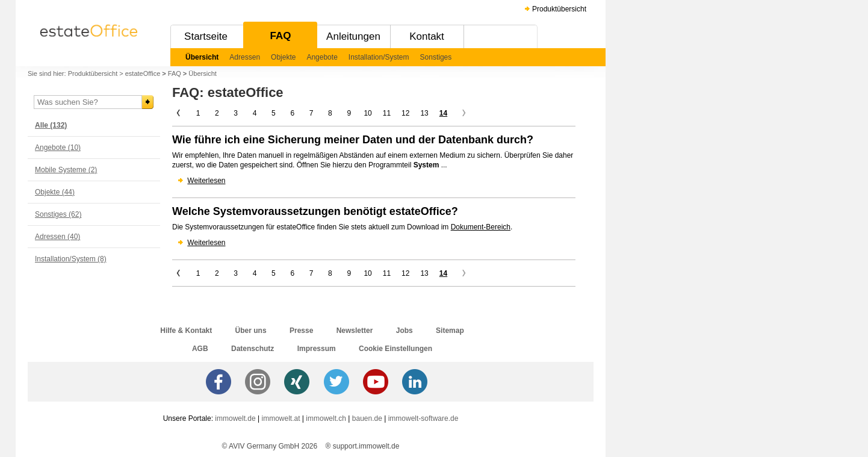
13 (424, 113)
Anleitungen (353, 36)
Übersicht (202, 57)
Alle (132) (51, 125)
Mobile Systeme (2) (66, 170)
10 (367, 113)
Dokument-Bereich (481, 227)
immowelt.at (281, 418)
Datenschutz (253, 349)
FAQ (281, 36)
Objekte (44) (55, 192)
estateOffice (143, 73)
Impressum (317, 349)
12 (405, 113)
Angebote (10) (58, 148)
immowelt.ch (326, 418)
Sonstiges (436, 57)
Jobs (405, 331)
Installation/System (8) (71, 259)
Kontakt (427, 36)
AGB (200, 349)
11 (387, 113)
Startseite (206, 36)
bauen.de (367, 418)
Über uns (251, 331)
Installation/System (379, 57)
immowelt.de (235, 418)
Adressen (245, 57)
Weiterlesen (206, 181)
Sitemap (450, 331)
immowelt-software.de (423, 418)
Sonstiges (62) (58, 214)
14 (443, 113)
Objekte (283, 57)
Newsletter (355, 331)
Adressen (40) (57, 237)
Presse (301, 331)
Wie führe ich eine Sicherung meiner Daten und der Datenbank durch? (353, 140)
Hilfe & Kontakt (186, 331)
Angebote (322, 57)
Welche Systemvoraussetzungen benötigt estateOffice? (315, 211)
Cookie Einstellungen (395, 349)
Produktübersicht (559, 9)
